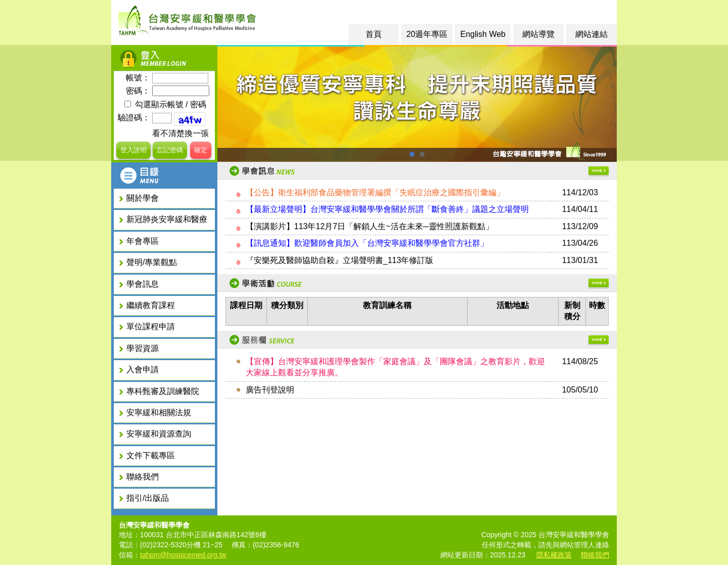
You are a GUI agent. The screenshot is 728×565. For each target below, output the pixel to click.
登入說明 (133, 150)
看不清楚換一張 (180, 133)
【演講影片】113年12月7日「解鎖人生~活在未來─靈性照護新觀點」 (370, 226)
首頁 (374, 34)
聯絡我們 (595, 555)
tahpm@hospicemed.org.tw (183, 555)
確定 (201, 150)
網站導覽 (538, 34)
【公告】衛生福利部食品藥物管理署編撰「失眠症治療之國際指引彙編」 (375, 192)
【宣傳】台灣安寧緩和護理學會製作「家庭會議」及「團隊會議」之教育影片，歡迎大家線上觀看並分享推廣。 (395, 367)
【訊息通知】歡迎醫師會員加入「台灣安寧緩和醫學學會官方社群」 (367, 243)
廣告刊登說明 (270, 390)
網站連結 (591, 34)
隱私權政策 (554, 555)
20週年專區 (427, 34)
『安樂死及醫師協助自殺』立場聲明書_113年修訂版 (340, 260)
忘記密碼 (170, 150)
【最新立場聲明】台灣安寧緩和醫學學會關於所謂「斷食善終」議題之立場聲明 (387, 209)
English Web (483, 34)
